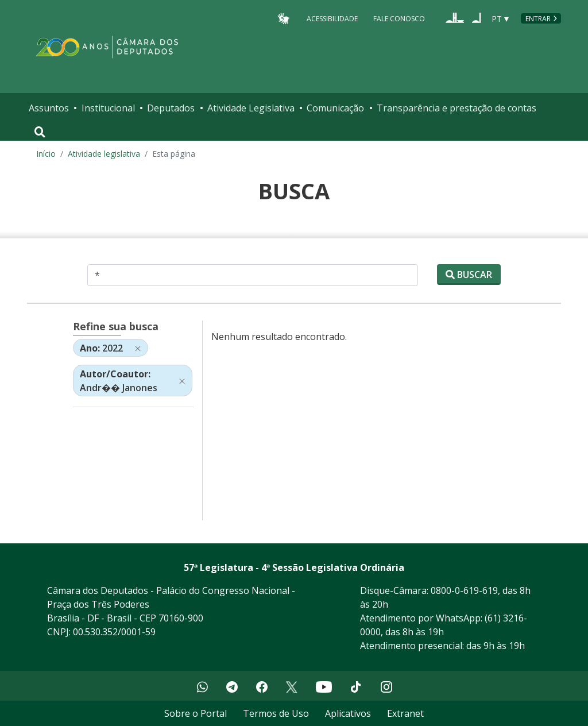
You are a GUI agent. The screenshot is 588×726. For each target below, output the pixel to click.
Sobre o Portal (196, 713)
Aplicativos (348, 713)
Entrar (538, 19)
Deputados (171, 108)
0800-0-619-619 (464, 590)
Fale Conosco (399, 18)
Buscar (469, 275)
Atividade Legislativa (251, 108)
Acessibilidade (332, 18)
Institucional (108, 108)
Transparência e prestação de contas (457, 108)
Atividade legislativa (104, 154)
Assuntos (49, 108)
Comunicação (335, 108)
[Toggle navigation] (40, 132)
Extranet (405, 713)
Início (46, 154)
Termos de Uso (276, 713)
